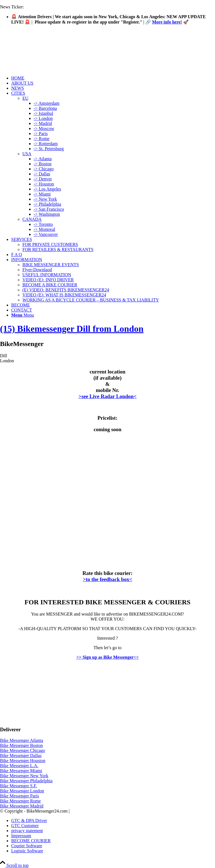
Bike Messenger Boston (21, 745)
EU (25, 98)
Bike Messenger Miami (21, 771)
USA (27, 154)
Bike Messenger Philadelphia (26, 781)
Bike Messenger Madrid (22, 806)
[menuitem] (113, 78)
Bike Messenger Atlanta (22, 740)
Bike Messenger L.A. (19, 766)
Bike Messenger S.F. (18, 786)
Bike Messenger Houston (23, 761)
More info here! (167, 22)
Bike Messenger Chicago (23, 750)
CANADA (32, 219)
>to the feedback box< (108, 579)
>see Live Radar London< (107, 396)
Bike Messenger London (22, 791)
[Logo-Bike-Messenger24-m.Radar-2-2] (42, 56)
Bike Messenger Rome (20, 801)
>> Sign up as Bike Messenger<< (108, 657)
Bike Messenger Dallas (21, 756)
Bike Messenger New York (24, 776)
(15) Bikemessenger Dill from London (72, 329)
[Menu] (23, 315)
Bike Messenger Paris (20, 796)
